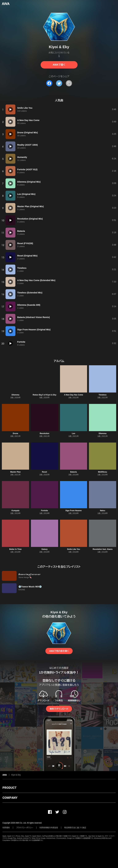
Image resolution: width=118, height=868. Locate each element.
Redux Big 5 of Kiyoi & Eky (44, 395)
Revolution (44, 433)
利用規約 (6, 828)
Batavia (74, 472)
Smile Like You (74, 549)
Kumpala (15, 511)
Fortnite (45, 511)
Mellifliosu (103, 472)
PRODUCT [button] (9, 788)
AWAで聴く (59, 65)
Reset (45, 472)
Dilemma (15, 395)
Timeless (103, 395)
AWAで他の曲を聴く (59, 651)
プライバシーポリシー (25, 828)
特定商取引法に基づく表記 (75, 828)
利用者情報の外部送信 (49, 828)
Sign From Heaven (73, 511)
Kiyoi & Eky (16, 775)
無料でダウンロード (59, 709)
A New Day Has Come (74, 395)
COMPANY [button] (10, 798)
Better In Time (15, 549)
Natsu (103, 511)
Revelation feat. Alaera (102, 549)
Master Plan (15, 472)
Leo (73, 433)
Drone (15, 433)
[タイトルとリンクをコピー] (69, 83)
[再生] (10, 109)
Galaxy (44, 549)
